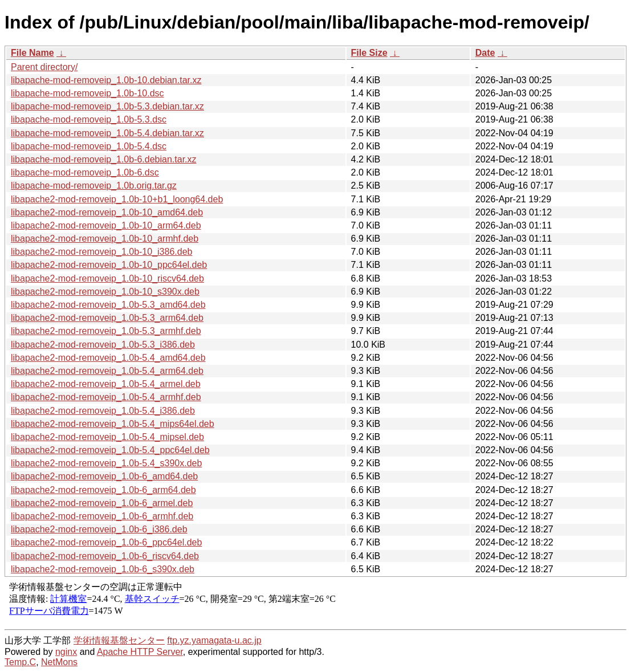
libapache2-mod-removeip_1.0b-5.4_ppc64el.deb (110, 450)
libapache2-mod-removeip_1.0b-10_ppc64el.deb (109, 265)
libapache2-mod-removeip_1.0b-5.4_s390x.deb (106, 463)
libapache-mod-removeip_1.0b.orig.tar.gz (94, 186)
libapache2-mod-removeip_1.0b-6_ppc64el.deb (106, 542)
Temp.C (20, 662)
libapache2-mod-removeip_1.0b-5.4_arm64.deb (107, 371)
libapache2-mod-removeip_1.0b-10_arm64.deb (106, 225)
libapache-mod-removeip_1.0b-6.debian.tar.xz (104, 159)
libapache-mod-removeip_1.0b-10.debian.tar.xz (106, 80)
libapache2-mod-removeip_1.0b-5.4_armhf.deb (106, 397)
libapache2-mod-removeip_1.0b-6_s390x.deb (103, 569)
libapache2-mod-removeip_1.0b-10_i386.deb (101, 252)
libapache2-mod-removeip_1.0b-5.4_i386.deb (103, 411)
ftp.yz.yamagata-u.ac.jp (214, 640)
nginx (66, 652)
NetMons (59, 662)
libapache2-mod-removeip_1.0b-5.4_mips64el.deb (113, 424)
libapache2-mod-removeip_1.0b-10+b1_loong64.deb (117, 199)
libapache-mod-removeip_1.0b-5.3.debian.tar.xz (107, 106)
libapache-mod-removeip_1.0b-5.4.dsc (89, 146)
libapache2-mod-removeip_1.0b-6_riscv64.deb (105, 556)
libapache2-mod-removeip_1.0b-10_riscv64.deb (107, 278)
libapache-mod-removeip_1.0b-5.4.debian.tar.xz (107, 133)
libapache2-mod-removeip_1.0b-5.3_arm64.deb (107, 318)
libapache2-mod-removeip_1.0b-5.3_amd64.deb (108, 305)
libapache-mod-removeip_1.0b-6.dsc (85, 172)
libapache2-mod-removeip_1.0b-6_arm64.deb (103, 490)
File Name (32, 53)
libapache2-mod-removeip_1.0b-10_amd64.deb (107, 212)
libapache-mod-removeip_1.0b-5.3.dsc (89, 119)
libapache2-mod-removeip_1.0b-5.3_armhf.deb (106, 331)
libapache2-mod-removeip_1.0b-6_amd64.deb (104, 476)
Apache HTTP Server (140, 652)
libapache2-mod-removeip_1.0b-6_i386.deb (99, 529)
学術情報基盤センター (119, 640)
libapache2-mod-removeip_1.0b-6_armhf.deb (102, 516)
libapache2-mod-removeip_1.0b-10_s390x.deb (105, 292)
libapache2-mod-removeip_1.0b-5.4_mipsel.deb (107, 437)
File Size (369, 53)
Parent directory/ (44, 67)
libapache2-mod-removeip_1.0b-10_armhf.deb (105, 239)
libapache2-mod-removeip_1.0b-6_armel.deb (102, 503)
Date (485, 53)
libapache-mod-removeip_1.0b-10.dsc (87, 93)
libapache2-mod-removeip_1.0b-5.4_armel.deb (106, 384)
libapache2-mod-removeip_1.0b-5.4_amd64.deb (108, 358)
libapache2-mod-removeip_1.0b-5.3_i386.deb (103, 345)
